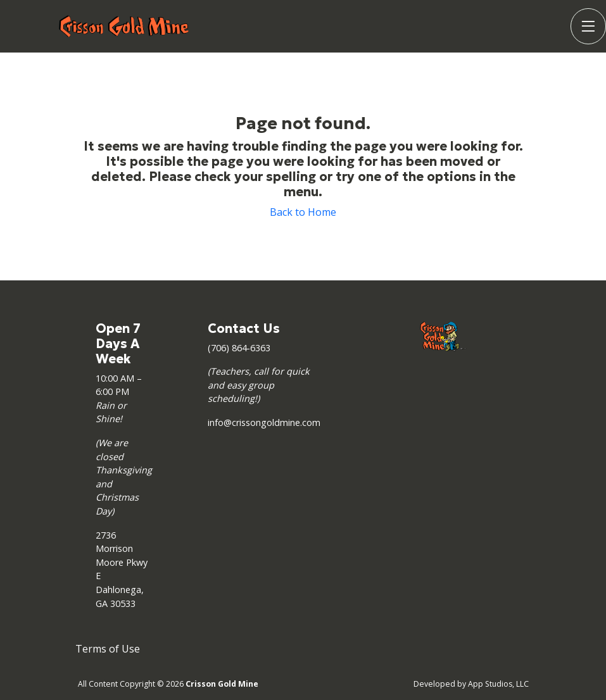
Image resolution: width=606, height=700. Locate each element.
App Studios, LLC (498, 684)
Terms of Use (108, 649)
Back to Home (303, 212)
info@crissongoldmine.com (264, 422)
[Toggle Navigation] (588, 26)
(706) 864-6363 (239, 348)
